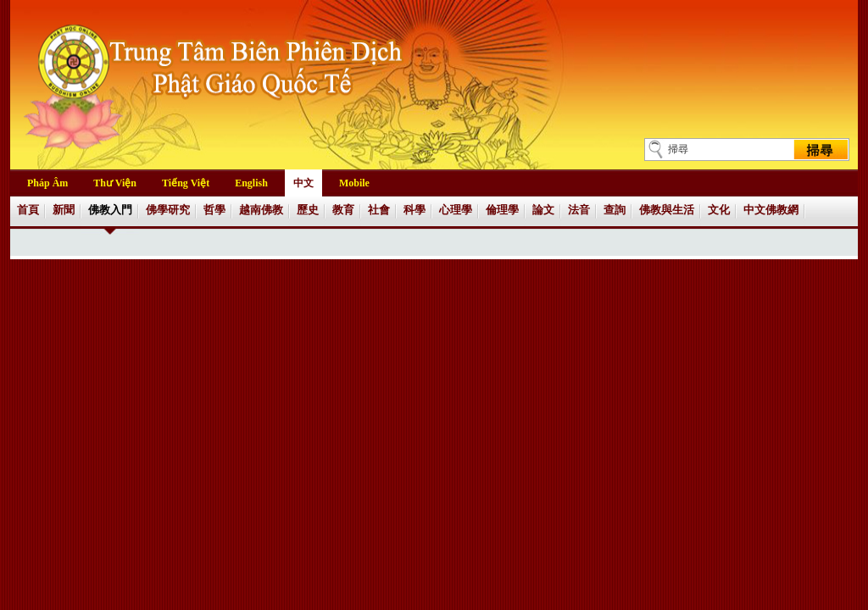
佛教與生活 (667, 210)
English (251, 183)
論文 (543, 210)
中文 (303, 183)
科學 (415, 210)
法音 (579, 210)
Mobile (354, 183)
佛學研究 (168, 210)
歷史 (308, 210)
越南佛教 (261, 210)
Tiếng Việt (186, 183)
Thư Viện (115, 183)
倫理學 (502, 210)
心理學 (456, 210)
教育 (343, 210)
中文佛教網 (771, 210)
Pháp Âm (47, 183)
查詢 (615, 210)
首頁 (28, 210)
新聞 (64, 210)
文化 (719, 210)
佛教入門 (110, 210)
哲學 (214, 210)
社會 (379, 210)
